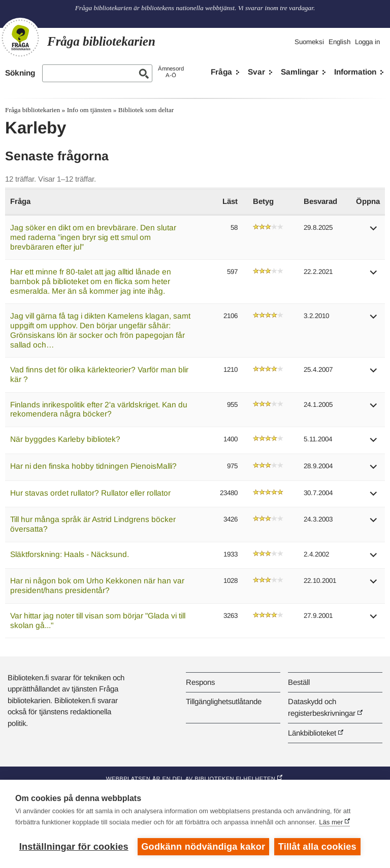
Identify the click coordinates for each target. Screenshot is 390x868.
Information (355, 72)
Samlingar (300, 72)
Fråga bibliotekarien (32, 110)
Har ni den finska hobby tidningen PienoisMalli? (93, 466)
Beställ (299, 682)
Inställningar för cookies (74, 847)
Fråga (221, 72)
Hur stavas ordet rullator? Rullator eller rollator (90, 493)
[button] (374, 232)
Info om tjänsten (89, 110)
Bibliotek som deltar (146, 110)
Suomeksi (309, 42)
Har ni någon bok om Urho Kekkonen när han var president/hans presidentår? (97, 585)
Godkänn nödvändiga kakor (203, 847)
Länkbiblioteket (312, 733)
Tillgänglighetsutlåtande (224, 701)
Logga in (367, 42)
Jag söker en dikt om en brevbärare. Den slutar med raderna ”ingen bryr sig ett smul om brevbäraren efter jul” (93, 237)
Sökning (20, 73)
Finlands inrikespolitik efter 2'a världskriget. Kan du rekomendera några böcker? (99, 409)
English (339, 42)
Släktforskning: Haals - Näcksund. (70, 554)
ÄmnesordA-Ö (171, 72)
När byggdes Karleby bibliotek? (65, 439)
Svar (256, 72)
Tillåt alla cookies (317, 847)
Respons (200, 682)
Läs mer (331, 822)
